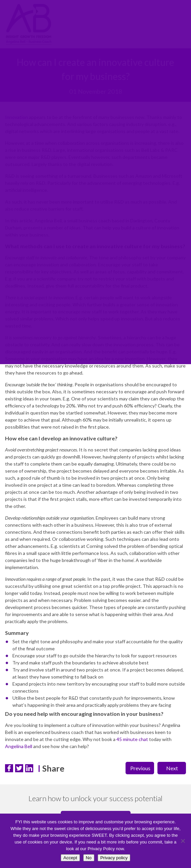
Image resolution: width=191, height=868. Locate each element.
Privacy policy (114, 858)
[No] (183, 841)
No (89, 858)
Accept (70, 858)
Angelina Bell (19, 746)
